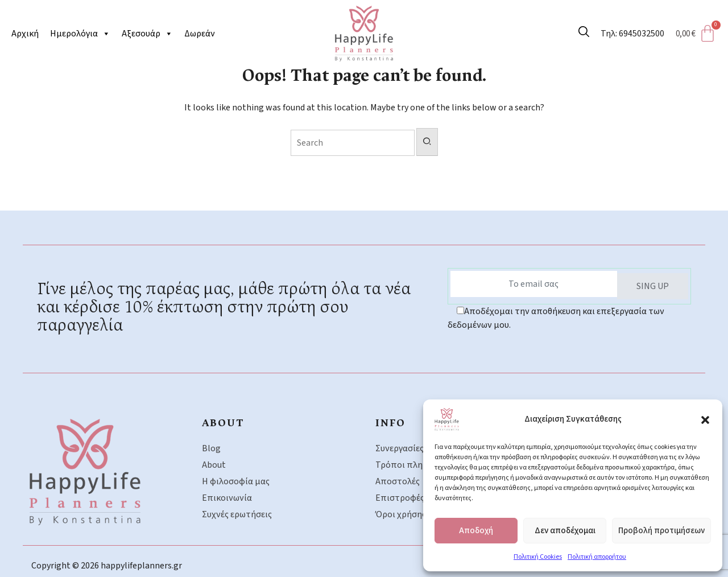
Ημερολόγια (80, 34)
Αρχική (25, 34)
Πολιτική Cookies (538, 557)
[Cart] (699, 34)
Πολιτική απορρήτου (597, 557)
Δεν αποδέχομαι (565, 531)
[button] (705, 419)
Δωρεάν (200, 34)
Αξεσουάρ (147, 34)
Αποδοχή (476, 531)
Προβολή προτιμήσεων (661, 531)
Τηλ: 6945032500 (632, 34)
